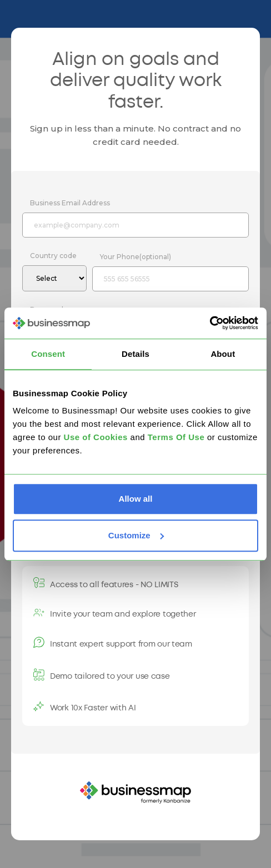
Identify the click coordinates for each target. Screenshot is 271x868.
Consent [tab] (48, 354)
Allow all (136, 499)
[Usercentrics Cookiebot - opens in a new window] (210, 323)
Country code (53, 256)
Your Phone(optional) (135, 257)
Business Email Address (70, 203)
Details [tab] (135, 354)
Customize (136, 535)
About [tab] (223, 354)
